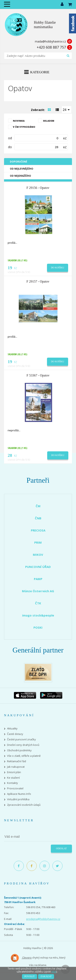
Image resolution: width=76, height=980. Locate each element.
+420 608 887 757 (51, 47)
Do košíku (58, 268)
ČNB (38, 518)
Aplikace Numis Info (19, 794)
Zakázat (46, 976)
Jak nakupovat (16, 767)
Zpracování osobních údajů (24, 805)
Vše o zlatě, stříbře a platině (24, 756)
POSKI (38, 627)
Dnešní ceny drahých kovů (23, 745)
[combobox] (67, 109)
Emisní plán (14, 772)
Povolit (30, 976)
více (54, 971)
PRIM (38, 542)
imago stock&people (38, 615)
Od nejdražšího (20, 176)
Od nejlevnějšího (22, 169)
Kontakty (12, 783)
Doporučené (19, 162)
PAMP (38, 579)
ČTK (38, 603)
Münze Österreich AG (38, 591)
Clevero (21, 958)
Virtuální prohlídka (18, 799)
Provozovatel (15, 788)
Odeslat (61, 848)
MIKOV (38, 555)
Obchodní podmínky (19, 750)
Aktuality (12, 729)
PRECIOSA (38, 530)
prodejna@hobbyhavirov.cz (43, 919)
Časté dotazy (15, 734)
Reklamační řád (17, 761)
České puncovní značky (21, 739)
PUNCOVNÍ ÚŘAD (38, 567)
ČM (38, 506)
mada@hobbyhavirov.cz (50, 41)
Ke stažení (13, 778)
